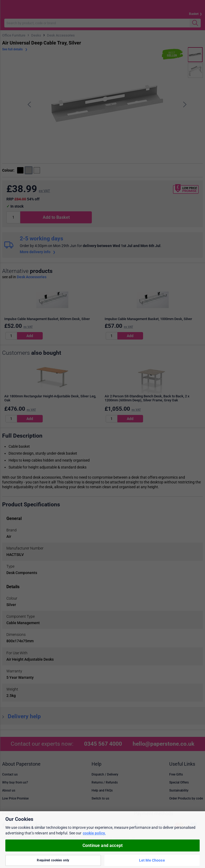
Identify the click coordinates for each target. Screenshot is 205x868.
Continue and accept (102, 845)
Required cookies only (53, 860)
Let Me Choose (152, 860)
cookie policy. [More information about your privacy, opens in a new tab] (94, 833)
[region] (102, 840)
